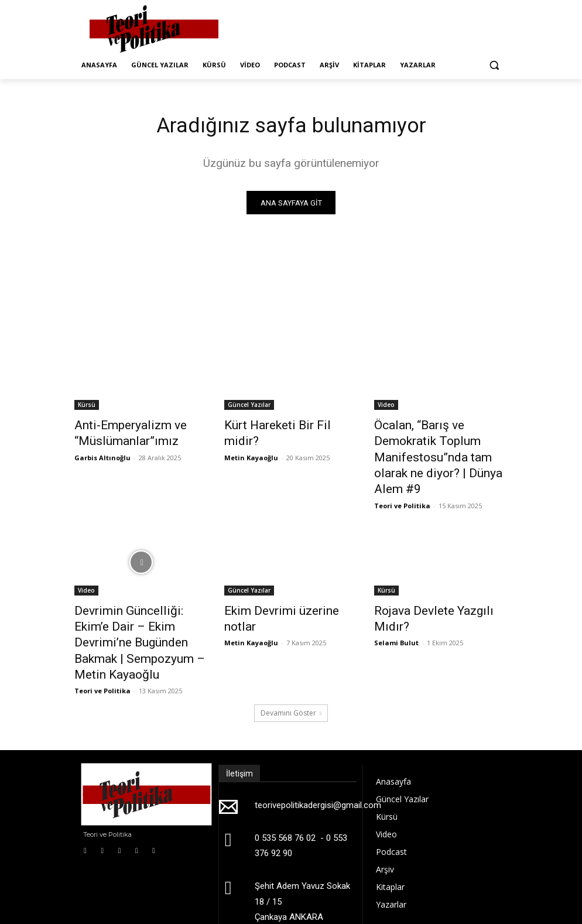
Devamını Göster (291, 659)
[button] (494, 65)
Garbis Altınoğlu (102, 454)
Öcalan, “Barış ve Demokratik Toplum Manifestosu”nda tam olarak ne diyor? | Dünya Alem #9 (439, 446)
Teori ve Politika (402, 480)
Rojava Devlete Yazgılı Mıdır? (437, 584)
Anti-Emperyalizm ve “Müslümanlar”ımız (119, 433)
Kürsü (87, 407)
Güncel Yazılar (249, 407)
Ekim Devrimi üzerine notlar (284, 584)
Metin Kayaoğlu (251, 441)
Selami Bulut (396, 598)
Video (386, 407)
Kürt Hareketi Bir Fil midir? (281, 426)
